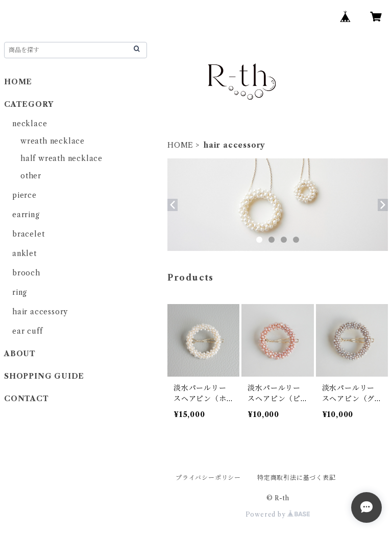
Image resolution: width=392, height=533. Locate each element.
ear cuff (27, 331)
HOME (180, 145)
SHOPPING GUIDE (44, 376)
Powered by (278, 514)
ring (20, 292)
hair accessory (40, 312)
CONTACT (30, 399)
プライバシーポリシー (208, 478)
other (31, 176)
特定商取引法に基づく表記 (297, 478)
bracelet (28, 234)
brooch (26, 273)
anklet (24, 253)
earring (26, 215)
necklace (30, 124)
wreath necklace (53, 141)
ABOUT (20, 354)
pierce (24, 195)
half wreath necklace (62, 158)
